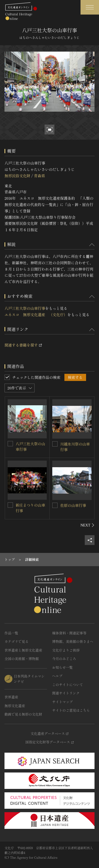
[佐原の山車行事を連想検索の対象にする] (55, 505)
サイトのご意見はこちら (71, 710)
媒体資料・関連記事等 (69, 633)
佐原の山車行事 (73, 505)
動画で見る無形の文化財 (23, 714)
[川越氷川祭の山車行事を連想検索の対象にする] (55, 444)
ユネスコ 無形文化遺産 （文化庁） (36, 315)
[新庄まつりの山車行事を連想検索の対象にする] (10, 505)
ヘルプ (57, 676)
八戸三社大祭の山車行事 (25, 308)
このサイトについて (68, 685)
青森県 (39, 176)
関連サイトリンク (66, 693)
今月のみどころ (64, 659)
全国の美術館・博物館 (22, 659)
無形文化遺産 (15, 706)
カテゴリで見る (16, 641)
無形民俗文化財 (17, 176)
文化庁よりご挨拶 (66, 650)
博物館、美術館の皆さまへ (73, 641)
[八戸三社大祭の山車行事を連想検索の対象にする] (10, 444)
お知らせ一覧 (63, 667)
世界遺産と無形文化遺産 (23, 650)
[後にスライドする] (88, 525)
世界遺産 (11, 697)
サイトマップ (63, 702)
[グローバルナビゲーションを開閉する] (90, 7)
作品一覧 (11, 633)
